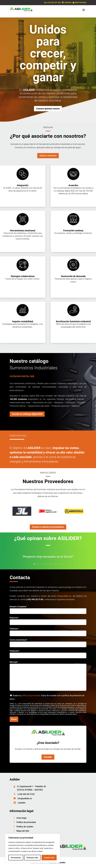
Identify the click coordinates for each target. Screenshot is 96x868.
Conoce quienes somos (48, 109)
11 (55, 564)
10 (53, 564)
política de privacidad (31, 696)
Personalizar (16, 858)
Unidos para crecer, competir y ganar (48, 53)
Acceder (48, 757)
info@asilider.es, (64, 596)
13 (60, 564)
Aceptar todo (49, 858)
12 (58, 564)
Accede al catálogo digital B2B (27, 414)
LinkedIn (22, 803)
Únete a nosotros (48, 156)
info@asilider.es (25, 798)
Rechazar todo (32, 858)
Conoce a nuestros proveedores (48, 527)
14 (62, 564)
